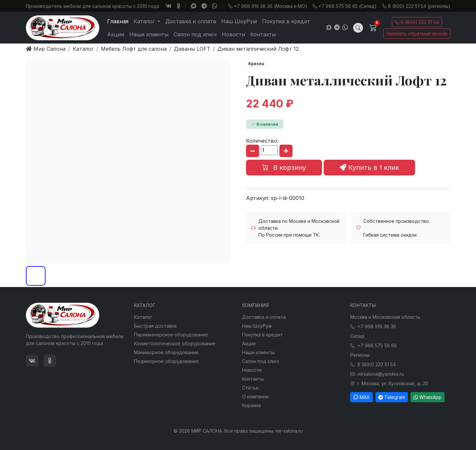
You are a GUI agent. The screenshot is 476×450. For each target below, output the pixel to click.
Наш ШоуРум (239, 21)
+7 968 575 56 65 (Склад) (345, 6)
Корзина (251, 405)
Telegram (392, 397)
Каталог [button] (145, 21)
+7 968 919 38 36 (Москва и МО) (268, 6)
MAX (362, 397)
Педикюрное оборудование (166, 361)
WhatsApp (428, 397)
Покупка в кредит (286, 21)
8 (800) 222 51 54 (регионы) (416, 6)
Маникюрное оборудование (166, 352)
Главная (118, 21)
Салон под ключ (195, 34)
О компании (255, 396)
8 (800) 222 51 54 (417, 22)
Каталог (143, 317)
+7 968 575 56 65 (373, 345)
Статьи (250, 388)
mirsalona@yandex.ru (377, 374)
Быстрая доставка (155, 326)
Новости (233, 34)
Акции (116, 34)
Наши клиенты (149, 34)
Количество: (262, 141)
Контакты (263, 34)
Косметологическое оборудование (175, 343)
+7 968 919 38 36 (373, 326)
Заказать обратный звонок (417, 34)
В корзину (284, 168)
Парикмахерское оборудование (171, 335)
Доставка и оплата (191, 21)
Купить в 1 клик (369, 168)
